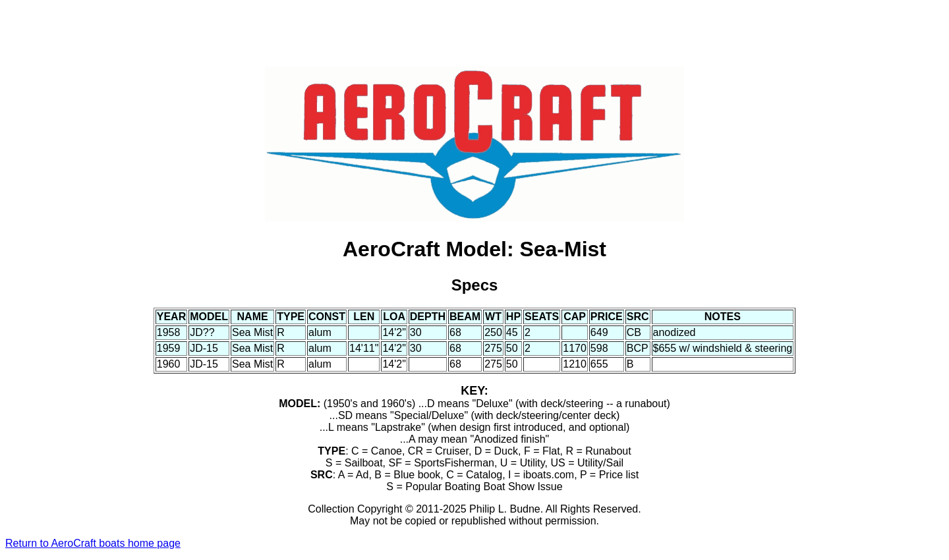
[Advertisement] (474, 35)
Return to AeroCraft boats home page (93, 543)
